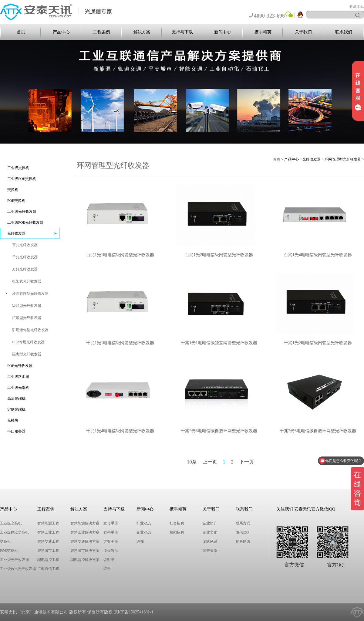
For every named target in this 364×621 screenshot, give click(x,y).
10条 (192, 462)
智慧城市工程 (48, 551)
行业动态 (144, 523)
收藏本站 (357, 7)
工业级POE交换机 (22, 179)
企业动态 (144, 532)
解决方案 (142, 32)
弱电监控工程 (48, 560)
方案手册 (111, 541)
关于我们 (303, 32)
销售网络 (243, 541)
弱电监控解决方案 (85, 560)
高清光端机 (16, 399)
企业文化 (210, 532)
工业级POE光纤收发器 (25, 222)
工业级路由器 (18, 377)
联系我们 (344, 32)
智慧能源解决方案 (85, 523)
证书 (107, 569)
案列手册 (111, 532)
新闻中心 (223, 32)
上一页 (210, 462)
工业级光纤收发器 (22, 212)
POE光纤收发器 (20, 366)
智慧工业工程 (48, 532)
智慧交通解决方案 (85, 541)
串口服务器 (16, 431)
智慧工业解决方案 (85, 532)
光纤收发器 (16, 233)
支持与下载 (182, 32)
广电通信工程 (48, 569)
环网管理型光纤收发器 (343, 159)
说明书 (109, 560)
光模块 (13, 420)
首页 (21, 32)
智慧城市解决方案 (85, 551)
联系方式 (243, 523)
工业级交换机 (18, 168)
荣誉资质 (210, 551)
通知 (140, 541)
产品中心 (61, 32)
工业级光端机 (18, 388)
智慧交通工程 (48, 541)
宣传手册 (111, 523)
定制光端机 (16, 409)
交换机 (13, 190)
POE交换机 (16, 201)
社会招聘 (177, 523)
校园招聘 (177, 532)
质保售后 (111, 551)
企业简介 (210, 523)
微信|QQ (242, 532)
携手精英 (263, 32)
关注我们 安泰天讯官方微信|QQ (306, 509)
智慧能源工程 (48, 523)
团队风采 (210, 541)
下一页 (247, 462)
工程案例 (102, 32)
